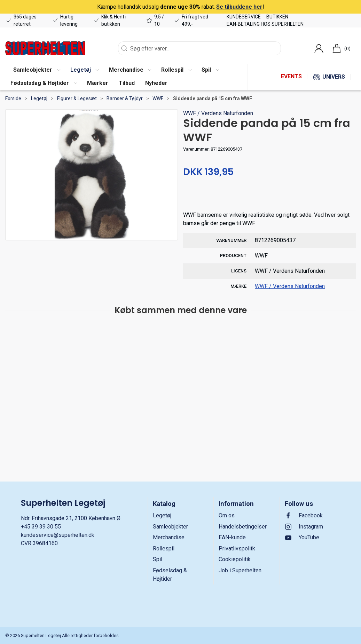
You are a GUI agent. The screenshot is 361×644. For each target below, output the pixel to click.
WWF (158, 98)
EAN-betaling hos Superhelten (265, 24)
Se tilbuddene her (239, 7)
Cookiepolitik (235, 559)
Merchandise (169, 537)
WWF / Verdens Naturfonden (218, 113)
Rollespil (164, 548)
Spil (158, 559)
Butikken (277, 17)
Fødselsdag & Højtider (170, 575)
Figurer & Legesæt (77, 98)
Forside (13, 98)
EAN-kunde (232, 537)
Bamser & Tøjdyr (125, 98)
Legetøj (39, 98)
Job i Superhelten (240, 570)
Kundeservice (244, 17)
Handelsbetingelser (243, 527)
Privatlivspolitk (237, 548)
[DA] (45, 48)
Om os (227, 515)
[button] (37, 70)
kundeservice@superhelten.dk (58, 535)
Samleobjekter (170, 527)
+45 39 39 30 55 (41, 527)
